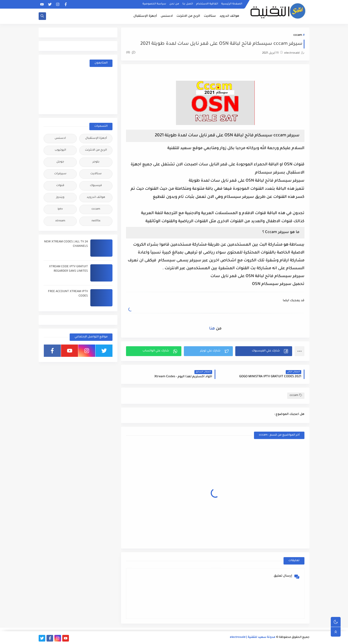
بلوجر (96, 162)
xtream (60, 221)
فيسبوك (96, 186)
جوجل (60, 162)
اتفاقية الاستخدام (207, 4)
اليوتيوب (60, 150)
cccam (298, 35)
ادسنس (167, 16)
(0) (131, 53)
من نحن (174, 4)
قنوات (60, 186)
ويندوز (60, 197)
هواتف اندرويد (229, 16)
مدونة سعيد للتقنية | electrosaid (253, 637)
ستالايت (210, 16)
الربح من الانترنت (188, 16)
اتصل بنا (188, 4)
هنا (212, 329)
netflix (96, 221)
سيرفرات (60, 174)
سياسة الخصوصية (154, 4)
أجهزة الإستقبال (145, 16)
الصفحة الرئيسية (232, 4)
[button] (264, 351)
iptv (60, 209)
